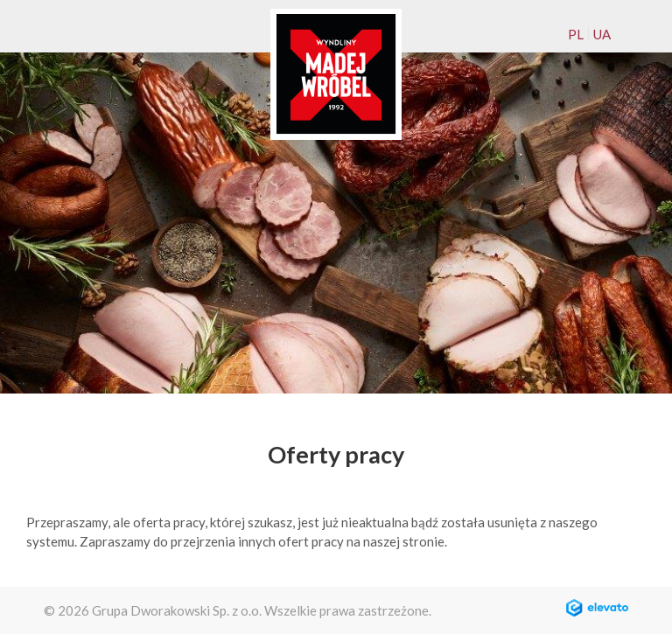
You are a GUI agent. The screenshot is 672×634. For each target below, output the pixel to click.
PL (576, 34)
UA (602, 34)
